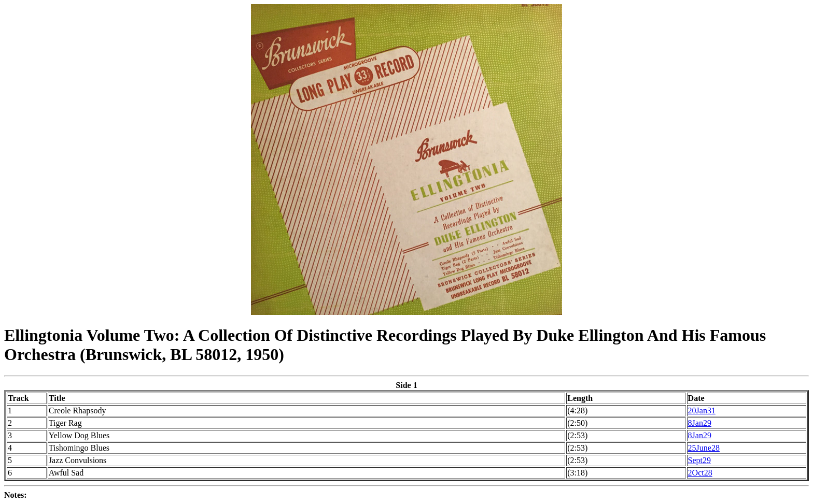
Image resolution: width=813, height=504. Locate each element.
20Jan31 (702, 411)
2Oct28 (700, 473)
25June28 (704, 448)
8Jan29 (700, 423)
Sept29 (699, 460)
